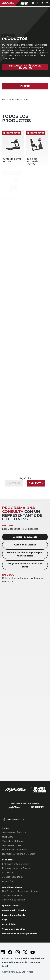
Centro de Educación (13, 900)
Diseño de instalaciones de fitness (20, 891)
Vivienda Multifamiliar (14, 841)
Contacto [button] (7, 958)
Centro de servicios (12, 895)
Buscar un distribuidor (14, 910)
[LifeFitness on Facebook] (10, 952)
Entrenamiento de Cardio (16, 864)
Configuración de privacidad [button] (29, 958)
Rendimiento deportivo (15, 850)
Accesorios (8, 873)
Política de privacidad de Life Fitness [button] (21, 962)
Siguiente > (36, 483)
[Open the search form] (38, 3)
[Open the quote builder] (43, 3)
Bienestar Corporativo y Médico (19, 854)
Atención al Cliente (25, 545)
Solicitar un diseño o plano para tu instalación (25, 554)
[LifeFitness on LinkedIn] (3, 952)
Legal (5, 920)
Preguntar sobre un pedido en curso (25, 565)
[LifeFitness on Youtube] (33, 952)
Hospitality (8, 837)
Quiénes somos (11, 906)
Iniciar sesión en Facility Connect (20, 934)
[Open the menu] (47, 3)
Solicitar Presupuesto (25, 537)
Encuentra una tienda (14, 915)
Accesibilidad (9, 924)
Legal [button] (5, 966)
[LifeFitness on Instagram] (18, 952)
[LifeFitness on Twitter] (25, 952)
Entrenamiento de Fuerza (16, 868)
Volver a (8, 12)
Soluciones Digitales (13, 877)
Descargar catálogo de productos (25, 67)
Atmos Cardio (9, 881)
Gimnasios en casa (12, 845)
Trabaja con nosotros (14, 929)
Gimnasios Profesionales (15, 832)
